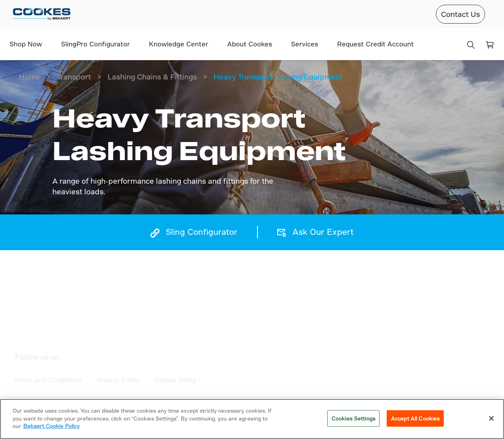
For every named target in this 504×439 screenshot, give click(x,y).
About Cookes (250, 44)
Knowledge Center (179, 44)
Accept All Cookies (415, 418)
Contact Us (460, 14)
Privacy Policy (118, 380)
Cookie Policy (175, 380)
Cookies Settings (353, 418)
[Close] (491, 419)
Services (305, 44)
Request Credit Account (375, 44)
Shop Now (26, 44)
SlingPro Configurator (95, 44)
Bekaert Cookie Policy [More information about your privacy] (51, 426)
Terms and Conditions (47, 380)
